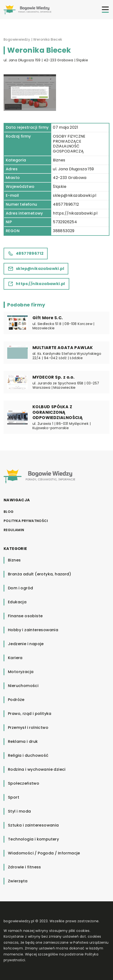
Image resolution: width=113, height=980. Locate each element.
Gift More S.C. (48, 318)
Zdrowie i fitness (25, 867)
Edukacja (17, 602)
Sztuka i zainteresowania (33, 825)
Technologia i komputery (33, 839)
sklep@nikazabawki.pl (75, 195)
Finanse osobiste (25, 616)
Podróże (16, 700)
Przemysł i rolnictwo (28, 728)
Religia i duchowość (28, 755)
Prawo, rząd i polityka (30, 714)
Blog (9, 512)
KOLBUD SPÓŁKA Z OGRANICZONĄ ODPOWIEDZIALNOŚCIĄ (58, 412)
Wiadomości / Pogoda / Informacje (44, 853)
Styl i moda (19, 811)
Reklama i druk (23, 741)
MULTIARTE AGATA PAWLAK (63, 348)
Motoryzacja (21, 672)
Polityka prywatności (26, 521)
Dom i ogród (20, 588)
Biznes (59, 160)
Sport (14, 797)
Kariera (15, 658)
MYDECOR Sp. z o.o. (53, 377)
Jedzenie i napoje (26, 644)
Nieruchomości (23, 686)
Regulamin (14, 530)
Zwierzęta (18, 881)
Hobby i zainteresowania (33, 630)
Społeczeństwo (24, 783)
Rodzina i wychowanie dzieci (37, 769)
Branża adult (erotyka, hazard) (40, 574)
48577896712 (66, 204)
